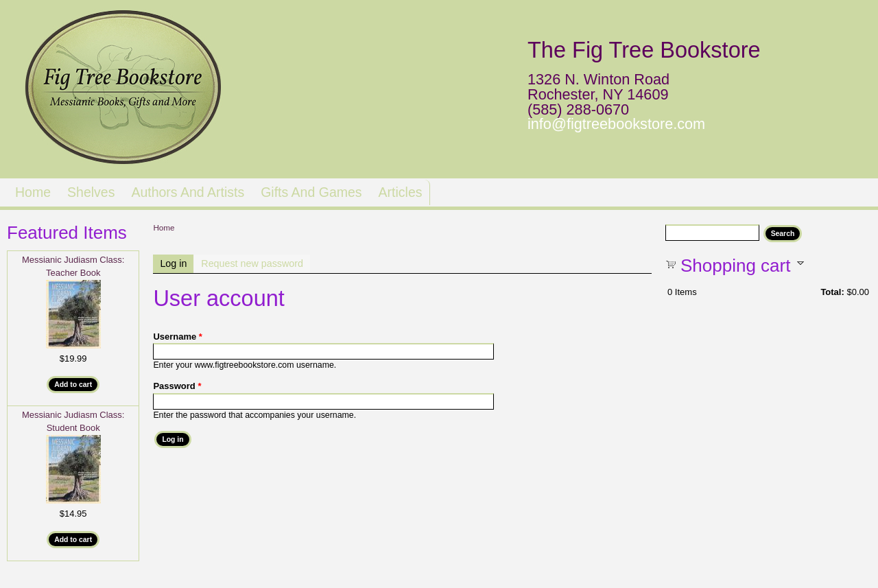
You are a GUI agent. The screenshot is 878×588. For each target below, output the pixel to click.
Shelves (91, 192)
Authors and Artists (188, 192)
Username (178, 337)
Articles (401, 192)
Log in (177, 263)
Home (33, 192)
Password (177, 386)
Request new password (252, 263)
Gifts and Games (311, 192)
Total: (832, 292)
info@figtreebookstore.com (616, 124)
